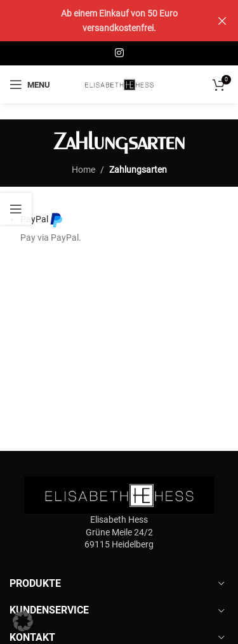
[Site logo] (119, 84)
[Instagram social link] (119, 53)
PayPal (42, 220)
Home (83, 170)
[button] (23, 621)
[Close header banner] (222, 21)
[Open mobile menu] (30, 84)
